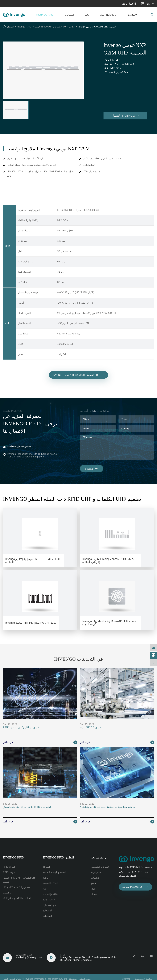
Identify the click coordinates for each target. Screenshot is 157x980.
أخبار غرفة (96, 872)
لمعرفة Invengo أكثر (135, 887)
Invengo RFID (45, 15)
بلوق (93, 889)
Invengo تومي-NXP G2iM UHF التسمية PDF (78, 377)
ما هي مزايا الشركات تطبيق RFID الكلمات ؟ (27, 807)
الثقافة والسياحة (51, 894)
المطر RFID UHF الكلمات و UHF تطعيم (55, 27)
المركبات (47, 916)
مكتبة (46, 878)
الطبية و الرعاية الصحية (54, 872)
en (151, 4)
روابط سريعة (99, 857)
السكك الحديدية (50, 883)
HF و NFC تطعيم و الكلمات (17, 887)
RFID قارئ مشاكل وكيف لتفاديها (21, 728)
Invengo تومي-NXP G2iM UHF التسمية (97, 27)
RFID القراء (9, 867)
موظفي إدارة (49, 905)
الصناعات (69, 15)
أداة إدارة (47, 911)
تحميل (94, 894)
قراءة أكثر (40, 742)
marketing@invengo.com (16, 4)
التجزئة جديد (49, 900)
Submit (92, 469)
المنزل (10, 27)
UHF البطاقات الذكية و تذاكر (17, 898)
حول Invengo (108, 15)
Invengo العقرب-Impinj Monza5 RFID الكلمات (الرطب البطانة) (109, 561)
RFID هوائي (9, 872)
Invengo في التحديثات (79, 659)
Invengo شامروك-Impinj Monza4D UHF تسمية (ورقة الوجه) (109, 623)
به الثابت (7, 893)
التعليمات (96, 878)
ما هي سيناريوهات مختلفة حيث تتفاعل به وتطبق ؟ (107, 807)
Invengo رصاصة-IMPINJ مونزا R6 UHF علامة (31, 623)
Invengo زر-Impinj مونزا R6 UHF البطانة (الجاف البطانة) (32, 561)
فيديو (93, 883)
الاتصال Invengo (125, 116)
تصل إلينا (8, 948)
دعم (87, 15)
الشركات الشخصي (100, 867)
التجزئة (46, 867)
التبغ (45, 889)
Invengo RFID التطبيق (58, 857)
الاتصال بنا (132, 15)
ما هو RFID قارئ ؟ (90, 728)
